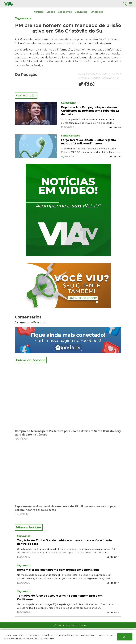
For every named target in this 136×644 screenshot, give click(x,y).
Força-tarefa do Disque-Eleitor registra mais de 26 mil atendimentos (88, 142)
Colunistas (81, 12)
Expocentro (65, 12)
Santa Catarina (71, 136)
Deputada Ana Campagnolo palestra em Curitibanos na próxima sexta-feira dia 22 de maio (90, 111)
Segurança (23, 18)
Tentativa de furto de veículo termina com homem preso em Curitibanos (60, 597)
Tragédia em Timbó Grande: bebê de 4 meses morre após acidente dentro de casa (65, 542)
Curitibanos (68, 103)
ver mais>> (115, 127)
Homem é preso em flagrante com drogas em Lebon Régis (58, 570)
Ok (125, 637)
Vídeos (51, 12)
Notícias (39, 12)
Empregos (97, 12)
